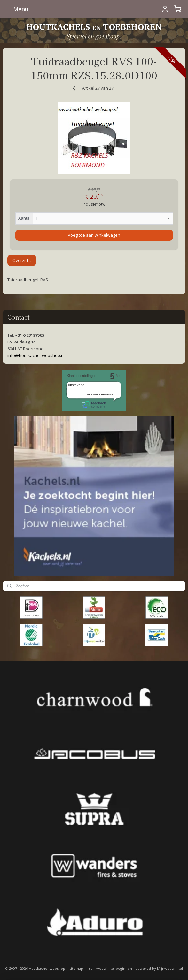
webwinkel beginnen (114, 968)
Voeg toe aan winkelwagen (94, 235)
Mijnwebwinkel (170, 968)
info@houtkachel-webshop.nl (36, 355)
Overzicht (22, 260)
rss (90, 968)
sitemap (76, 968)
